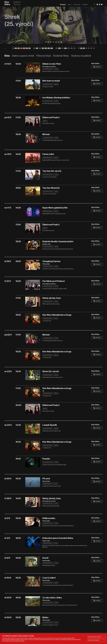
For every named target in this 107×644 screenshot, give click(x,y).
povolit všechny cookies (95, 637)
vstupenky (97, 67)
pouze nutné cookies (94, 640)
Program (63, 4)
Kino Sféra (7, 3)
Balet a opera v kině (23, 56)
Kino (7, 56)
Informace (77, 4)
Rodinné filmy (61, 56)
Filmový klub (44, 56)
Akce (70, 4)
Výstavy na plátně (81, 56)
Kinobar (85, 4)
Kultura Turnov (17, 3)
